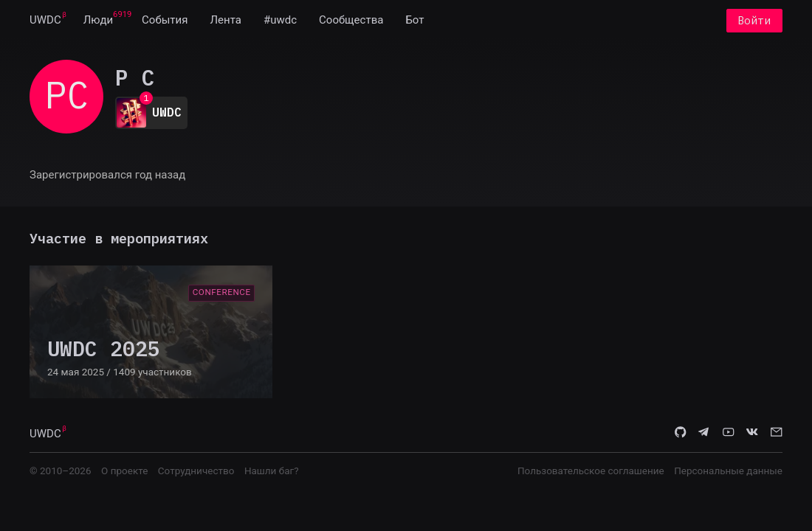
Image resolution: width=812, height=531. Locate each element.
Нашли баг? (272, 471)
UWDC (45, 21)
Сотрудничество (196, 471)
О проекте (124, 471)
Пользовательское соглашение (591, 471)
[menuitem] (45, 21)
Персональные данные (728, 471)
